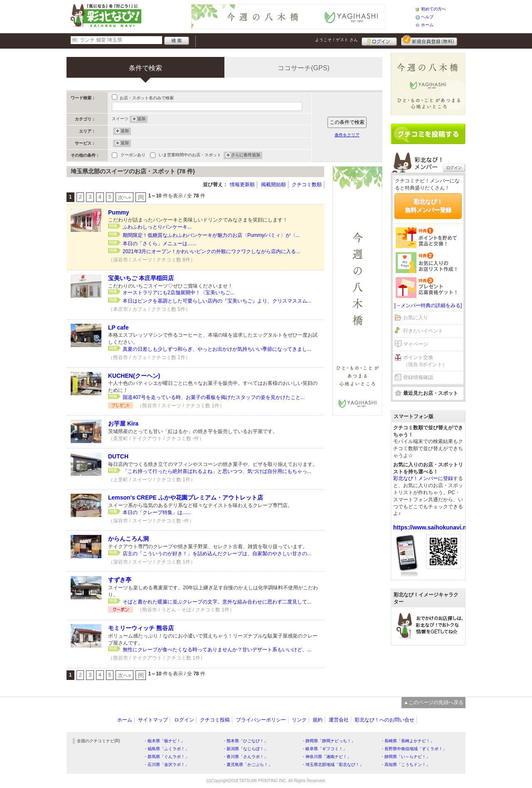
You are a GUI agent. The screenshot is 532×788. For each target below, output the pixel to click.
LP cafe (118, 328)
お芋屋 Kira (123, 424)
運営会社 (339, 720)
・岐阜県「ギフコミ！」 (324, 749)
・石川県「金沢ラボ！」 (166, 765)
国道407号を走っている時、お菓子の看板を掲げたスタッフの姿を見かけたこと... (214, 397)
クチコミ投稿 (215, 720)
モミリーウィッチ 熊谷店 (141, 628)
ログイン (379, 40)
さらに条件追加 (246, 155)
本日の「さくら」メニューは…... (160, 244)
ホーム (427, 25)
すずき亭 (120, 580)
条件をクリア (347, 135)
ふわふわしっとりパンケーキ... (157, 227)
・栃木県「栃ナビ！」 (164, 741)
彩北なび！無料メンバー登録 (428, 206)
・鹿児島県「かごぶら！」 (247, 765)
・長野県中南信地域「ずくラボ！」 (414, 749)
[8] (141, 197)
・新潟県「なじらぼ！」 (245, 749)
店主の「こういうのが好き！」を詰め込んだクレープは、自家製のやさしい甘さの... (217, 554)
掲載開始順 (273, 185)
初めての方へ (433, 9)
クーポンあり (133, 156)
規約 (318, 720)
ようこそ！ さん (336, 40)
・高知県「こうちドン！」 (405, 765)
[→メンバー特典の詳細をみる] (428, 305)
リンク (299, 720)
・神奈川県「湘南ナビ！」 (326, 757)
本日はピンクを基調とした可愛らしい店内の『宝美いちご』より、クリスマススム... (217, 301)
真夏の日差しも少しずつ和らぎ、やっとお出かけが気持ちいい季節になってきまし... (217, 349)
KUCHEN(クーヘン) (134, 376)
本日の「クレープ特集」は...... (157, 512)
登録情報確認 (418, 377)
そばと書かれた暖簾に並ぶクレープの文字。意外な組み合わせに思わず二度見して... (217, 602)
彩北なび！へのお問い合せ (384, 720)
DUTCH (118, 456)
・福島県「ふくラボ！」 (166, 749)
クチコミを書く (428, 134)
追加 (141, 119)
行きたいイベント (423, 331)
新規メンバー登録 (429, 40)
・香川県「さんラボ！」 (245, 757)
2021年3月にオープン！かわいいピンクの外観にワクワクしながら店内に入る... (211, 251)
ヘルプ (427, 17)
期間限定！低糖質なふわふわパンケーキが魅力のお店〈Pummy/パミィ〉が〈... (211, 235)
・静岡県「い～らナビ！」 (405, 757)
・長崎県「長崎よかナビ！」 (407, 741)
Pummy (119, 212)
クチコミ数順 (307, 185)
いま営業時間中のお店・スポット (190, 156)
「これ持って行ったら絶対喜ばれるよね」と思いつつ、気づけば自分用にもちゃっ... (217, 471)
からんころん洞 (128, 539)
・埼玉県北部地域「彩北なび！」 (332, 765)
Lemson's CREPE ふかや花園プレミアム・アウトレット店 (186, 497)
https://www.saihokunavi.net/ (433, 527)
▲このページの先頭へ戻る (433, 702)
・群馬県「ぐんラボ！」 (166, 757)
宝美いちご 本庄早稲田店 (141, 278)
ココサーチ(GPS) (303, 68)
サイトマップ (153, 720)
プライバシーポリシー (261, 720)
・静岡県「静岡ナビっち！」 (328, 741)
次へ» (124, 197)
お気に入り (416, 318)
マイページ (416, 344)
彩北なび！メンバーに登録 (423, 478)
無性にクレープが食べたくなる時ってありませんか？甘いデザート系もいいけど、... (217, 650)
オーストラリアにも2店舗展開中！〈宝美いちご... (179, 293)
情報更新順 (242, 185)
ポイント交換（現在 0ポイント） (425, 361)
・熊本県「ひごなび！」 (245, 741)
